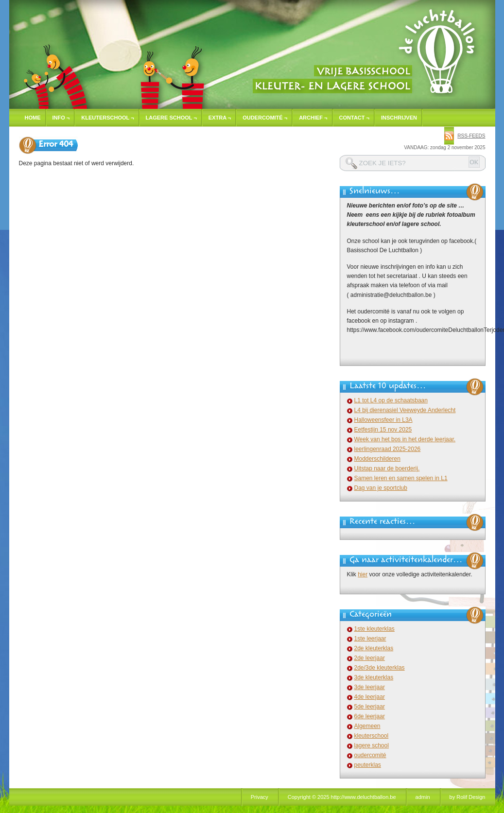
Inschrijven (399, 118)
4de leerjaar (370, 697)
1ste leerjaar (370, 639)
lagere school (372, 745)
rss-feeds (471, 136)
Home (33, 118)
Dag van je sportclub (381, 488)
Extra (220, 118)
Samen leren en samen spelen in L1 (401, 478)
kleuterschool (372, 736)
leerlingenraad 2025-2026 (388, 449)
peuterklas (368, 765)
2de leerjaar (370, 658)
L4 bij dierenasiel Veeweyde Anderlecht (405, 410)
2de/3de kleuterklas (380, 668)
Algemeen (367, 726)
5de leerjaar (370, 707)
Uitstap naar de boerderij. (387, 468)
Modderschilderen (377, 459)
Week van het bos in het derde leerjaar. (405, 439)
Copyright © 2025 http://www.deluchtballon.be (342, 797)
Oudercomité (265, 118)
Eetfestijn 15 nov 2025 (383, 430)
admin (423, 797)
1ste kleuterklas (374, 629)
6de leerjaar (370, 716)
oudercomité (370, 755)
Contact (354, 118)
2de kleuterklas (374, 648)
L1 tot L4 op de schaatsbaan (391, 400)
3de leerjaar (370, 687)
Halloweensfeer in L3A (383, 420)
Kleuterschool (107, 118)
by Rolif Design (468, 797)
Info (61, 118)
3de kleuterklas (374, 677)
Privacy (260, 797)
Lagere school (171, 118)
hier (363, 574)
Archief (313, 118)
